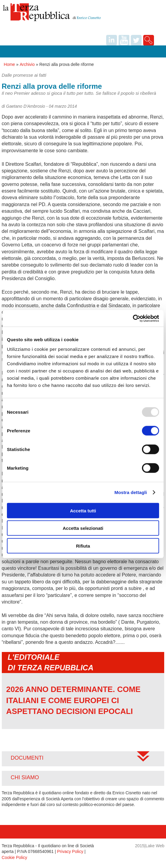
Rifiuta (83, 546)
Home (9, 64)
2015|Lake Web (150, 846)
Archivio (27, 64)
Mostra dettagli (131, 492)
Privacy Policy (70, 851)
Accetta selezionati (83, 528)
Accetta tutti (83, 510)
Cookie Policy (15, 857)
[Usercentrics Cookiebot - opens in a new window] (133, 318)
